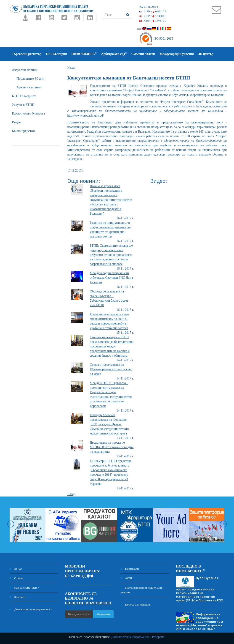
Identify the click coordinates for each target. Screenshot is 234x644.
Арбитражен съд (114, 54)
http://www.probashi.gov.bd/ (86, 116)
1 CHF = (153, 21)
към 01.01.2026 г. (149, 7)
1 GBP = (153, 16)
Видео (16, 122)
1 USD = (153, 11)
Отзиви (17, 578)
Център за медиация (136, 604)
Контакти (18, 597)
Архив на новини (29, 87)
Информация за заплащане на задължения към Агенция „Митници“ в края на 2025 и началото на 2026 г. (199, 622)
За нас (16, 569)
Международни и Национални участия (142, 590)
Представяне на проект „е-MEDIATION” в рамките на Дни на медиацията (112, 447)
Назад (71, 68)
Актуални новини (25, 70)
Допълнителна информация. (130, 637)
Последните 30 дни (30, 79)
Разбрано (158, 637)
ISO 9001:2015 (156, 39)
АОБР (126, 578)
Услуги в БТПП (23, 105)
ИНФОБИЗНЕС (84, 54)
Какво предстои (23, 131)
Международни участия (177, 54)
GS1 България (56, 54)
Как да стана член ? (24, 588)
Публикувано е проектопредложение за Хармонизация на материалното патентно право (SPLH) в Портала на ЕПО (199, 589)
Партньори (130, 569)
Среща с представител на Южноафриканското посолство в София (111, 369)
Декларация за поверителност (31, 609)
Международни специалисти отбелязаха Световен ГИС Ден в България (112, 278)
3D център (206, 54)
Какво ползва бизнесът (29, 113)
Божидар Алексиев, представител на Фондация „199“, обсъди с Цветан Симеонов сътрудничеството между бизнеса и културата (109, 424)
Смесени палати (143, 54)
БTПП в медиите (24, 96)
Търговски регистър (27, 54)
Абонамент (103, 614)
